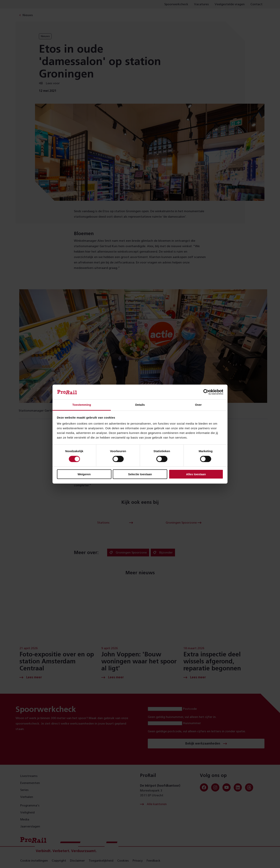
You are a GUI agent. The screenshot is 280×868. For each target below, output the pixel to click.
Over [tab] (198, 405)
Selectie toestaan (140, 474)
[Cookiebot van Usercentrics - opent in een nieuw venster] (206, 392)
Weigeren (84, 474)
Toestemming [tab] (82, 405)
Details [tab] (140, 405)
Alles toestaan (196, 474)
